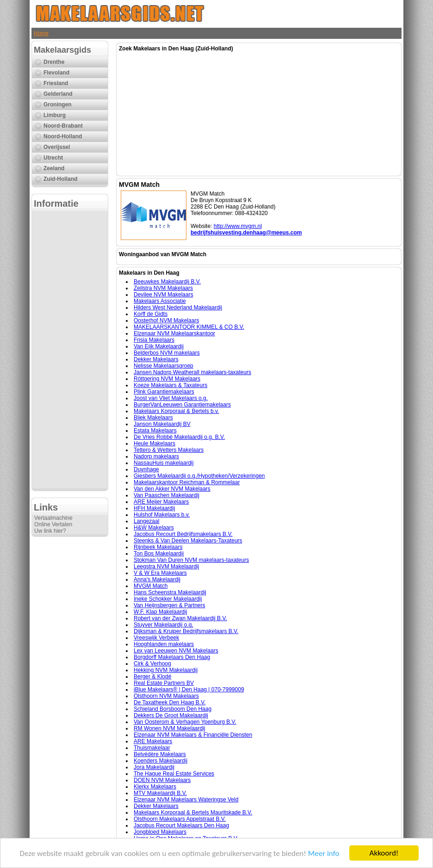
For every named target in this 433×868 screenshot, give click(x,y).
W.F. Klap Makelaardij (160, 612)
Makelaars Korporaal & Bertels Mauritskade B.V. (193, 813)
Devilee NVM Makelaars (164, 295)
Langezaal (146, 521)
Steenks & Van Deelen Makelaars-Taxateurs (188, 541)
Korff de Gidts (151, 314)
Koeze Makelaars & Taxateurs (170, 385)
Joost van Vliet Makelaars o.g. (171, 398)
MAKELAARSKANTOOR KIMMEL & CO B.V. (189, 327)
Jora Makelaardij (154, 767)
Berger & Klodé (152, 677)
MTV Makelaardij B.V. (160, 793)
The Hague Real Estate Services (174, 774)
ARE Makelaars (153, 741)
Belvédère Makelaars (160, 754)
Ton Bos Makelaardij (159, 554)
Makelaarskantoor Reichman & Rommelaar (187, 482)
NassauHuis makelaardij (164, 463)
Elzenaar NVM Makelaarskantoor (174, 333)
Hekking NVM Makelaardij (166, 670)
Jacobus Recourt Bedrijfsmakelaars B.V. (183, 534)
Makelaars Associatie (160, 301)
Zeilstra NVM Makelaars (163, 288)
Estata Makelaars (155, 431)
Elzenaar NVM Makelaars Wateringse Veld (186, 800)
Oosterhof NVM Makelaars (166, 320)
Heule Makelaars (155, 443)
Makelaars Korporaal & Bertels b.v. (176, 411)
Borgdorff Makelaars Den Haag (172, 657)
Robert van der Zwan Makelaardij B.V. (180, 618)
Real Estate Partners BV (164, 683)
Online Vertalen (53, 524)
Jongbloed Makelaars (160, 832)
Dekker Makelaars (156, 359)
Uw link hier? (50, 531)
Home (41, 33)
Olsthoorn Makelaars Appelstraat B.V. (180, 819)
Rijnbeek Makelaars (158, 547)
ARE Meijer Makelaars (161, 502)
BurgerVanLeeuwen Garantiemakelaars (182, 405)
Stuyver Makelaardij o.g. (164, 625)
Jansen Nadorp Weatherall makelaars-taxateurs (192, 372)
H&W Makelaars (154, 528)
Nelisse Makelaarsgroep (164, 366)
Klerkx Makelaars (155, 787)
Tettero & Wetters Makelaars (169, 450)
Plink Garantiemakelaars (164, 392)
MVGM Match (151, 586)
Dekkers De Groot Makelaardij (171, 715)
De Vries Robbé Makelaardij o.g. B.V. (179, 437)
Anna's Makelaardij (157, 579)
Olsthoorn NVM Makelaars (166, 696)
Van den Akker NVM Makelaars (172, 489)
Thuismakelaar (152, 748)
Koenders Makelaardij (161, 761)
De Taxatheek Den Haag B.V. (170, 702)
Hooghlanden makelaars (164, 644)
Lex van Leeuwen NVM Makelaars (176, 651)
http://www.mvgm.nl (238, 226)
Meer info (324, 853)
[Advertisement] (70, 350)
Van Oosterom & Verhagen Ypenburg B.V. (185, 722)
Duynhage (146, 469)
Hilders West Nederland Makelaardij (178, 308)
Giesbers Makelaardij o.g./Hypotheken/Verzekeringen (199, 476)
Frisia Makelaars (154, 340)
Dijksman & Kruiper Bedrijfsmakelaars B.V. (186, 631)
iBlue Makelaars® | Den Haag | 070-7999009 (189, 689)
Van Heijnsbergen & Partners (170, 605)
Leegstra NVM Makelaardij (166, 566)
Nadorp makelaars (156, 456)
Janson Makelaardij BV (162, 424)
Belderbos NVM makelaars (167, 353)
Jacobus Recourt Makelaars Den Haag (181, 825)
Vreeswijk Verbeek (156, 638)
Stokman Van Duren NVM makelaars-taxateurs (191, 560)
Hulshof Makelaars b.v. (162, 515)
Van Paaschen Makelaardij (167, 495)
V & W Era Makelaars (160, 573)
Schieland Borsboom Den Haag (173, 709)
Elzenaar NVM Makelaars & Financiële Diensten (193, 735)
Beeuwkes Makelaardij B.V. (167, 282)
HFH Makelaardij (154, 508)
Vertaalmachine (53, 518)
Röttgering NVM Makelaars (167, 379)
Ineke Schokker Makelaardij (168, 599)
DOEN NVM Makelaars (162, 780)
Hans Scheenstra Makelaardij (170, 592)
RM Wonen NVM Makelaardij (170, 728)
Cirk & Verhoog (152, 664)
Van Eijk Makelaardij (159, 346)
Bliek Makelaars (153, 418)
